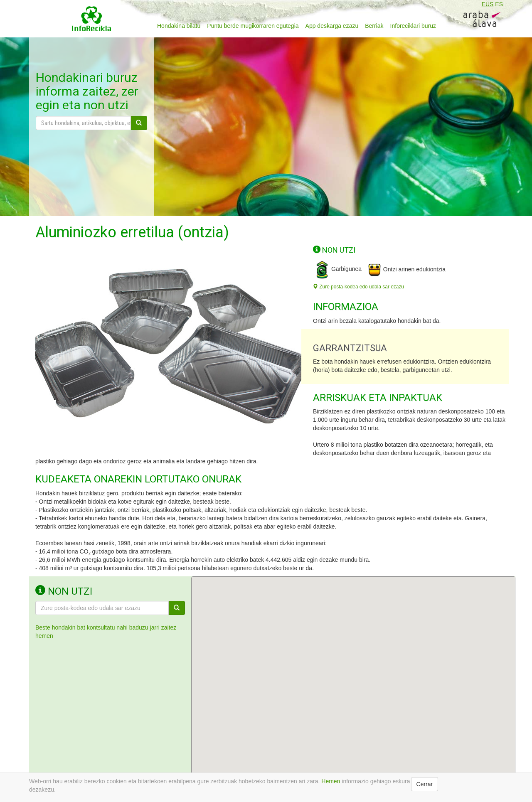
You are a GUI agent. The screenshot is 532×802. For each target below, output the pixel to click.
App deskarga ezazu (332, 26)
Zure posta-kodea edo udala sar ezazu (358, 287)
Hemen (331, 781)
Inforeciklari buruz (413, 26)
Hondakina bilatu (179, 26)
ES (499, 4)
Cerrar (425, 784)
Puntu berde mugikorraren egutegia (253, 26)
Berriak (374, 26)
